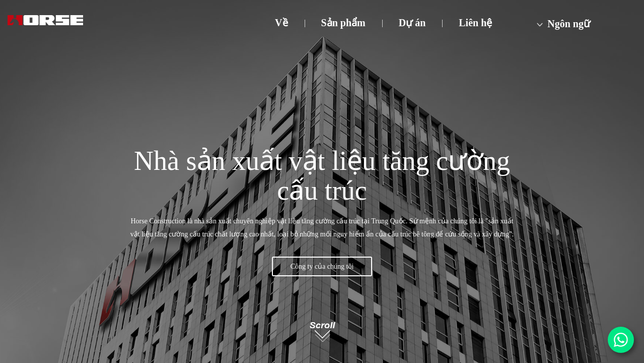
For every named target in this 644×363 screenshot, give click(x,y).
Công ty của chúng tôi (322, 266)
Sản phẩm (343, 23)
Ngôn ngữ (562, 24)
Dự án (412, 23)
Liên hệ (475, 23)
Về (281, 23)
